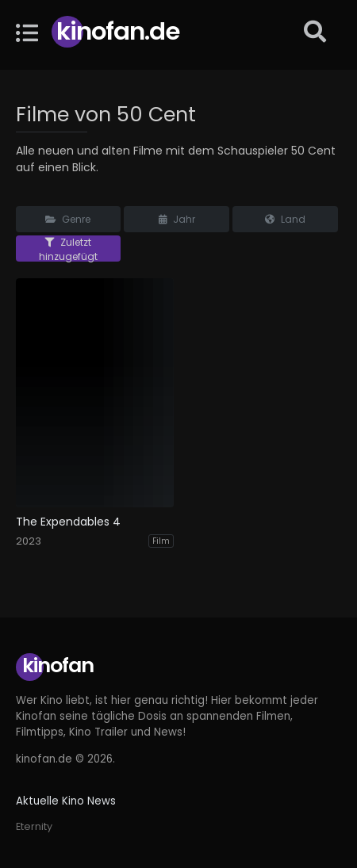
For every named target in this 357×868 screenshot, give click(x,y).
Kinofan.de (118, 31)
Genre (68, 219)
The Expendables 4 (68, 522)
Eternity (34, 826)
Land (285, 219)
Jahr (177, 219)
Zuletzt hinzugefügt (68, 249)
